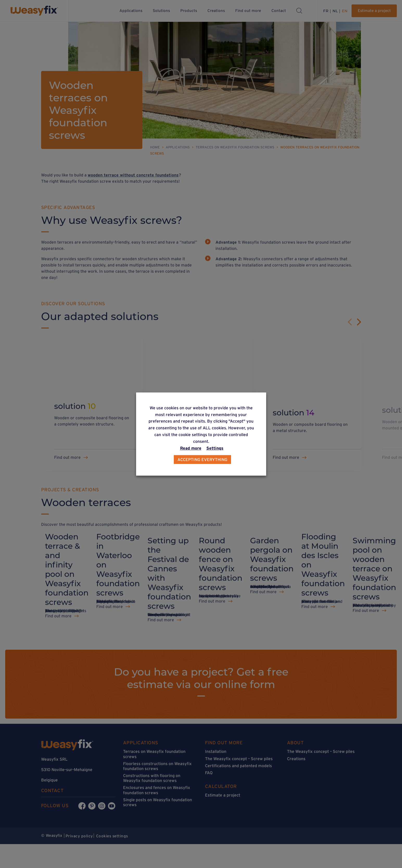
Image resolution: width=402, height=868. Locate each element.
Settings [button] (215, 448)
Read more (191, 448)
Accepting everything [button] (202, 459)
